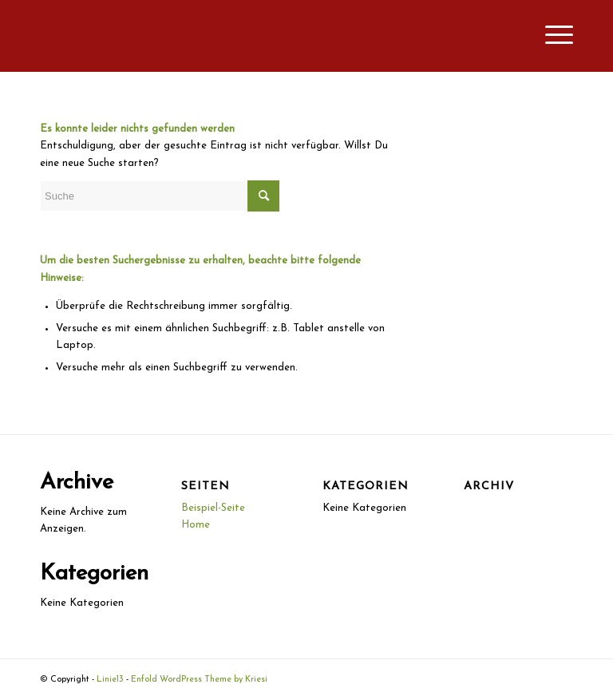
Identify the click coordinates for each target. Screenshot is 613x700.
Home (196, 525)
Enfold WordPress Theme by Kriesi (199, 680)
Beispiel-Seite (213, 508)
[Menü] (551, 36)
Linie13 (110, 680)
